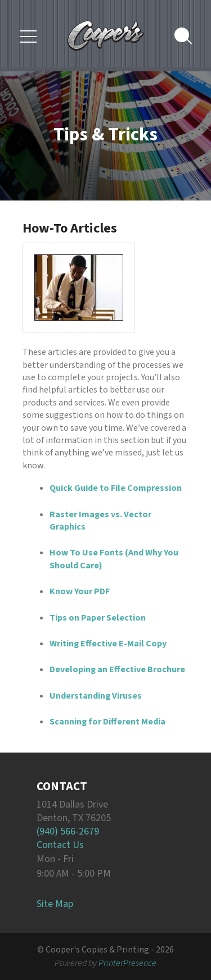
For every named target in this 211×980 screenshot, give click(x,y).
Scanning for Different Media (107, 722)
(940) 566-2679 (68, 831)
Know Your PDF (80, 591)
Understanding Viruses (96, 696)
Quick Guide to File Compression (116, 488)
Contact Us (60, 845)
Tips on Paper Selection (98, 618)
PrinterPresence (127, 963)
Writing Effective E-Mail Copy (108, 644)
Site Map (55, 904)
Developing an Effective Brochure (117, 669)
